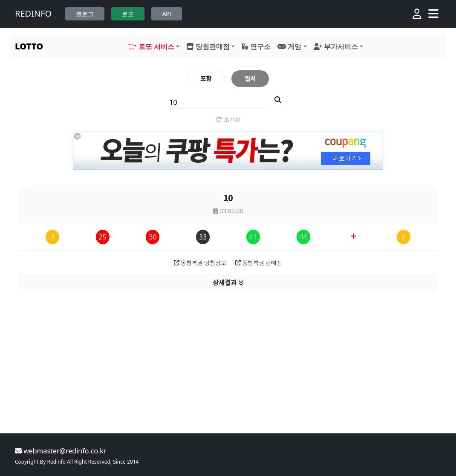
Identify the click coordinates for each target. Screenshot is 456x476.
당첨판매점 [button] (208, 46)
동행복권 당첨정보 (200, 263)
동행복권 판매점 (259, 263)
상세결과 (228, 282)
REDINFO (33, 13)
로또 (128, 14)
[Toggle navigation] (433, 14)
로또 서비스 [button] (151, 46)
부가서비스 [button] (336, 46)
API (167, 14)
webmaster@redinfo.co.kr (61, 451)
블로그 (85, 14)
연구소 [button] (256, 46)
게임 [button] (289, 46)
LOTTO (29, 46)
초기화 (228, 119)
